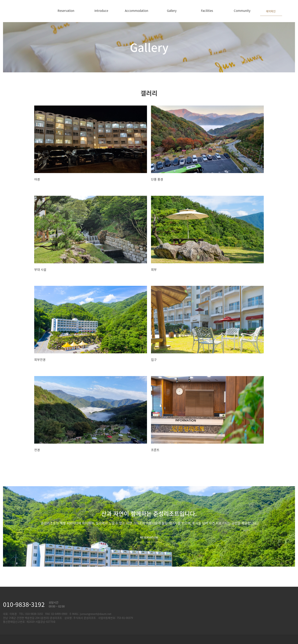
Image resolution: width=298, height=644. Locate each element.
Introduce (101, 11)
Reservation (66, 11)
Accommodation (137, 11)
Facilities (207, 11)
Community (242, 11)
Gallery (172, 11)
